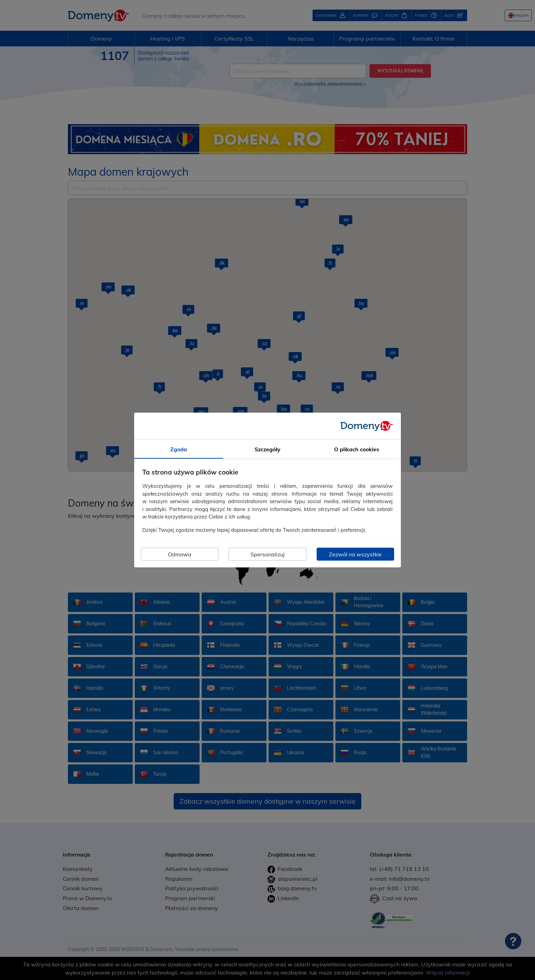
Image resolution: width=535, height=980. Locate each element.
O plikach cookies (357, 449)
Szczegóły (267, 449)
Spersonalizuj (267, 554)
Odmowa (180, 554)
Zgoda (179, 449)
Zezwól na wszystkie (355, 554)
